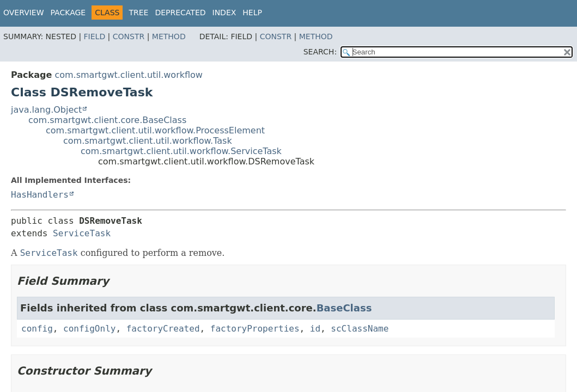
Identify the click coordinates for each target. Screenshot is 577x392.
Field (95, 36)
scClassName (360, 329)
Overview (24, 13)
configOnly (89, 329)
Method (169, 36)
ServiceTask (82, 233)
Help (252, 13)
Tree (138, 13)
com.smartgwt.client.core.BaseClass (107, 120)
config (37, 329)
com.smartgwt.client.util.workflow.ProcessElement (155, 130)
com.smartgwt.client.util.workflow (129, 75)
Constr (129, 36)
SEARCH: (320, 52)
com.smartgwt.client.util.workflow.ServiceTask (181, 151)
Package (68, 13)
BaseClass (344, 308)
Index (224, 13)
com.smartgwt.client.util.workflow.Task (148, 141)
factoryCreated (163, 329)
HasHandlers (40, 195)
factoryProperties (255, 329)
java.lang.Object (46, 110)
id (315, 329)
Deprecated (180, 13)
